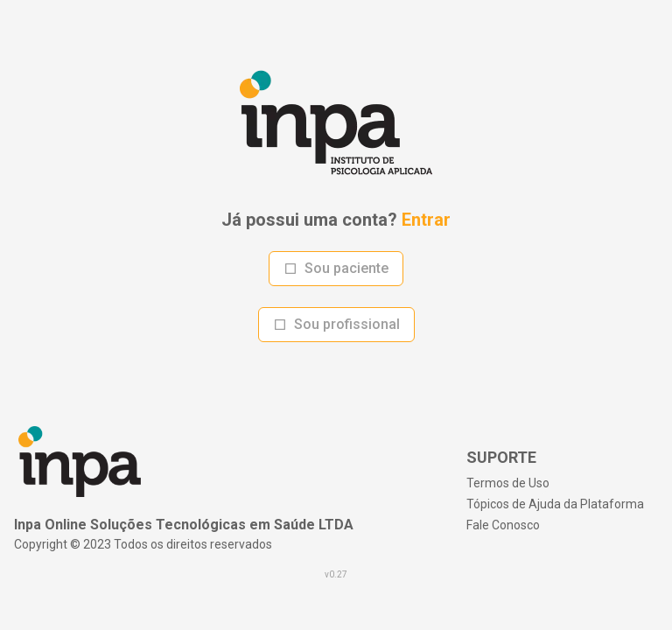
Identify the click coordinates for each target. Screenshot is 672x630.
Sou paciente (336, 268)
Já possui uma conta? (336, 220)
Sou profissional (336, 324)
